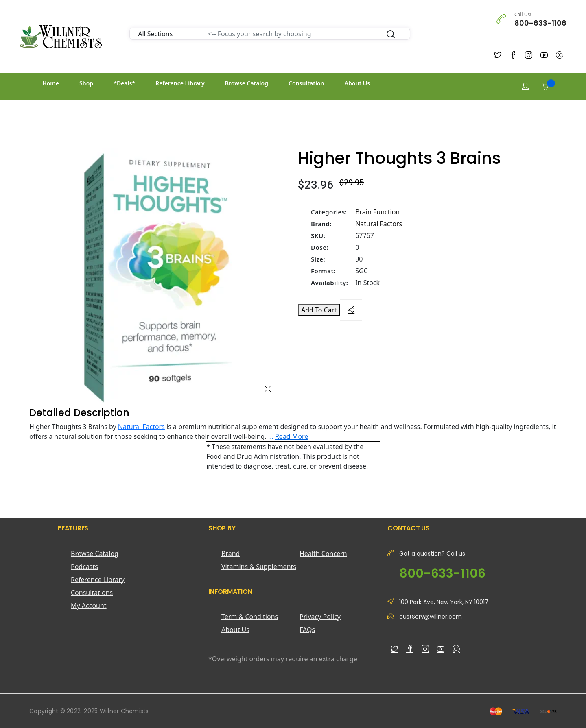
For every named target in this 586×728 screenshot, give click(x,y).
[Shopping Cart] (545, 86)
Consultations (92, 593)
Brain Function (377, 212)
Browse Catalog (247, 83)
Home (51, 83)
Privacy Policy (320, 617)
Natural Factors (379, 224)
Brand (231, 554)
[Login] (525, 86)
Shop (86, 83)
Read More (292, 436)
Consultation (306, 83)
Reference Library (180, 83)
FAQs (307, 630)
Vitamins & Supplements (259, 567)
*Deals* (124, 83)
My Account (89, 606)
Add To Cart (319, 310)
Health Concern (323, 554)
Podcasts (84, 567)
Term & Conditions (250, 617)
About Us (357, 83)
